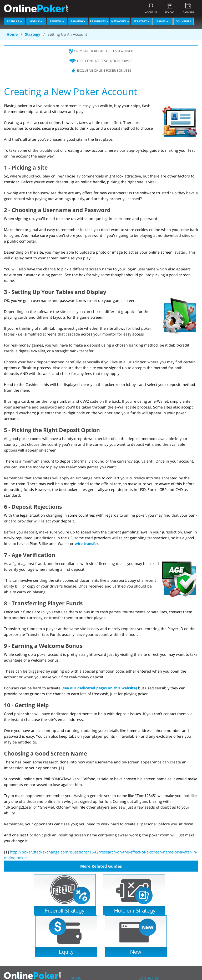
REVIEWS (170, 12)
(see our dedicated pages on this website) (99, 688)
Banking (78, 21)
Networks (120, 21)
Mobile (36, 21)
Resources (99, 21)
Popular (14, 21)
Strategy (141, 21)
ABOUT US (151, 12)
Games (162, 21)
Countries (183, 21)
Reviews (57, 21)
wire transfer (86, 544)
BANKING (188, 12)
